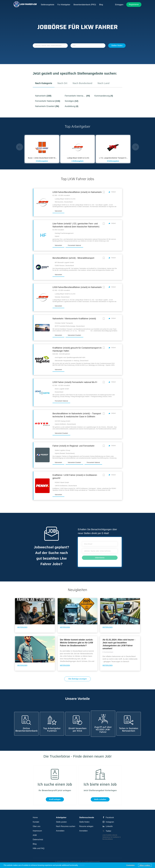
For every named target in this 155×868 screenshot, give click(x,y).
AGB (35, 835)
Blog (35, 844)
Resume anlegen (86, 826)
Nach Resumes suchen (66, 826)
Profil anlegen (55, 799)
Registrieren (134, 4)
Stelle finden (84, 822)
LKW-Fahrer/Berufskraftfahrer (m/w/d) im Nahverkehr (77, 192)
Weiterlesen (22, 627)
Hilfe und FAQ (39, 848)
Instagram (110, 822)
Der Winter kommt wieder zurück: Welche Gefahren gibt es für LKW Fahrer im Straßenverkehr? (77, 643)
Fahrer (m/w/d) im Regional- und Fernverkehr (73, 446)
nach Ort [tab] (62, 83)
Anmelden (60, 831)
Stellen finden (117, 46)
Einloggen (119, 5)
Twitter (108, 831)
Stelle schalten (100, 799)
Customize (131, 865)
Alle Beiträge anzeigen (77, 679)
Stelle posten (61, 822)
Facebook (110, 817)
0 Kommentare (108, 652)
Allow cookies (145, 865)
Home (35, 817)
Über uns (37, 826)
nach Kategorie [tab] (44, 83)
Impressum (37, 831)
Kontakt (36, 822)
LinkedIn (109, 826)
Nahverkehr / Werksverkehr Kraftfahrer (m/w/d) (74, 319)
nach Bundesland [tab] (82, 83)
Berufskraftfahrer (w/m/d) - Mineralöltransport (73, 258)
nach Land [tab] (104, 83)
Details (82, 865)
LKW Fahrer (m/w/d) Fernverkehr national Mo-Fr (75, 382)
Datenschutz (38, 840)
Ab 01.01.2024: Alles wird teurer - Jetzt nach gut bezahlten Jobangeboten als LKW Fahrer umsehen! (119, 644)
